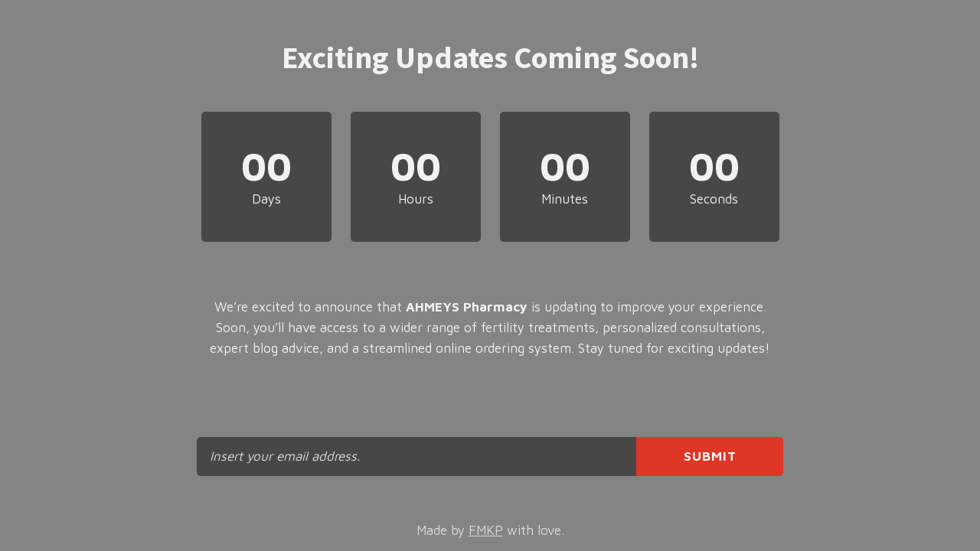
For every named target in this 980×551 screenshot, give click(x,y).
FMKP (486, 530)
